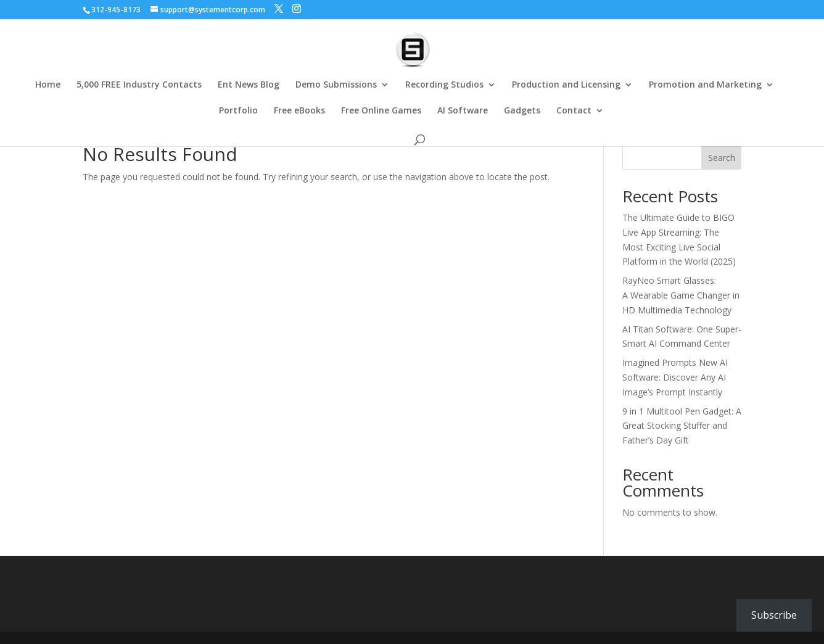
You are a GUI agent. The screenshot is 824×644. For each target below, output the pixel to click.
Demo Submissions (336, 85)
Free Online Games (381, 111)
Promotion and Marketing (705, 85)
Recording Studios (444, 85)
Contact (574, 111)
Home (48, 85)
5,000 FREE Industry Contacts (139, 85)
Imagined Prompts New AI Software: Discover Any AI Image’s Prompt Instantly (675, 377)
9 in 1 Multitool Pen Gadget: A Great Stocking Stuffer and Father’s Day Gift (682, 426)
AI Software (463, 111)
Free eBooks (299, 111)
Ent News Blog (249, 85)
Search (722, 158)
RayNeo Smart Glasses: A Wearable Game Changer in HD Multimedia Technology (681, 295)
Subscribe (774, 615)
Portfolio (238, 111)
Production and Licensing (566, 85)
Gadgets (522, 111)
